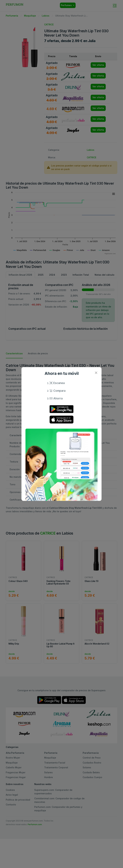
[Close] (96, 373)
